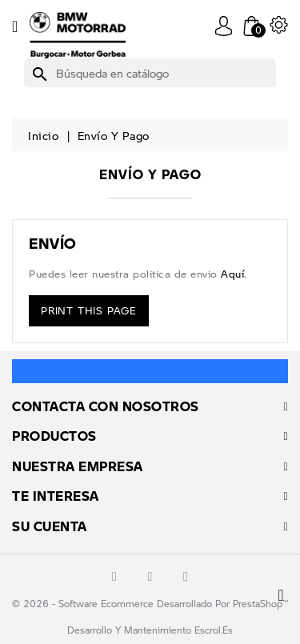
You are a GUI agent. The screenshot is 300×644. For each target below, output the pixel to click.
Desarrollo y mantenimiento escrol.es (150, 630)
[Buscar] (150, 73)
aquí (232, 274)
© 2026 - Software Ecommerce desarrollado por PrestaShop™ (150, 604)
